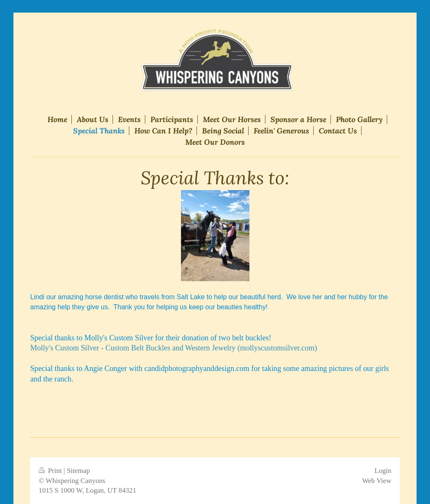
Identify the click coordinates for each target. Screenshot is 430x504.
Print (51, 471)
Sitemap (78, 471)
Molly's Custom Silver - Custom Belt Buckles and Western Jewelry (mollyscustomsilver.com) (174, 348)
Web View (377, 481)
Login (383, 471)
